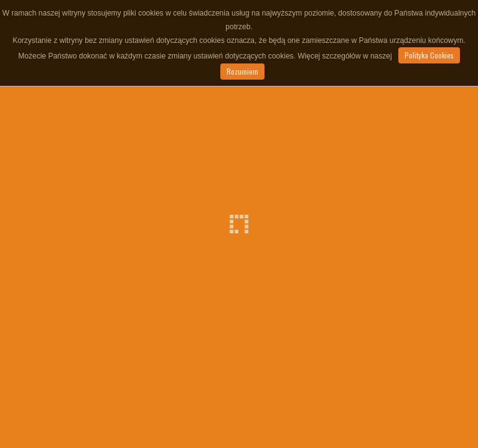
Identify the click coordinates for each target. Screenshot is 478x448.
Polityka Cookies (429, 55)
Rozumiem (242, 71)
